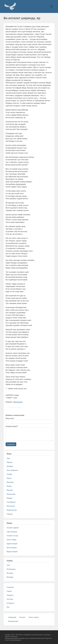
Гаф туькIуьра (12, 532)
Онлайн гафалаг (13, 528)
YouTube (10, 599)
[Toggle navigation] (52, 6)
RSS (8, 607)
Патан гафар (11, 540)
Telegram (10, 595)
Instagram (11, 603)
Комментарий (11, 426)
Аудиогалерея (12, 544)
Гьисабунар (11, 502)
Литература (11, 569)
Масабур (10, 577)
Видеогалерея (12, 552)
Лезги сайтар (34, 617)
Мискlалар (11, 506)
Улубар (9, 474)
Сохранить (11, 444)
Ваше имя (10, 418)
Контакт (22, 617)
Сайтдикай (12, 617)
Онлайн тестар (12, 536)
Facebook (10, 587)
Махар (9, 486)
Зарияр (10, 462)
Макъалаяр (18, 402)
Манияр (10, 490)
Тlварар (10, 514)
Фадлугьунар (12, 510)
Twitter (9, 591)
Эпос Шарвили (12, 470)
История (10, 573)
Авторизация (13, 621)
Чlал (8, 458)
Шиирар (10, 466)
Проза (9, 478)
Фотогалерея (12, 548)
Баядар (9, 498)
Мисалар (10, 482)
